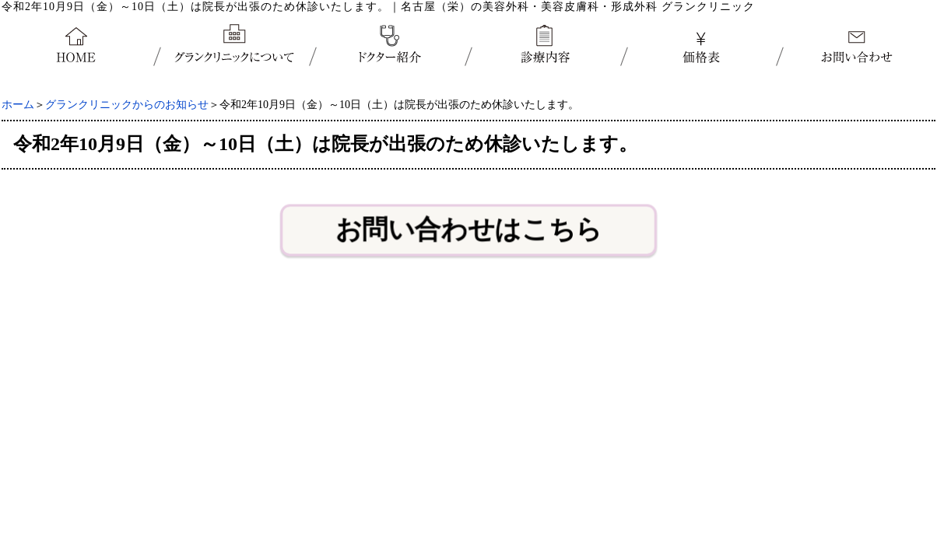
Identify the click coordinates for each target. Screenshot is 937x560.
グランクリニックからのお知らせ (127, 105)
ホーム (18, 105)
